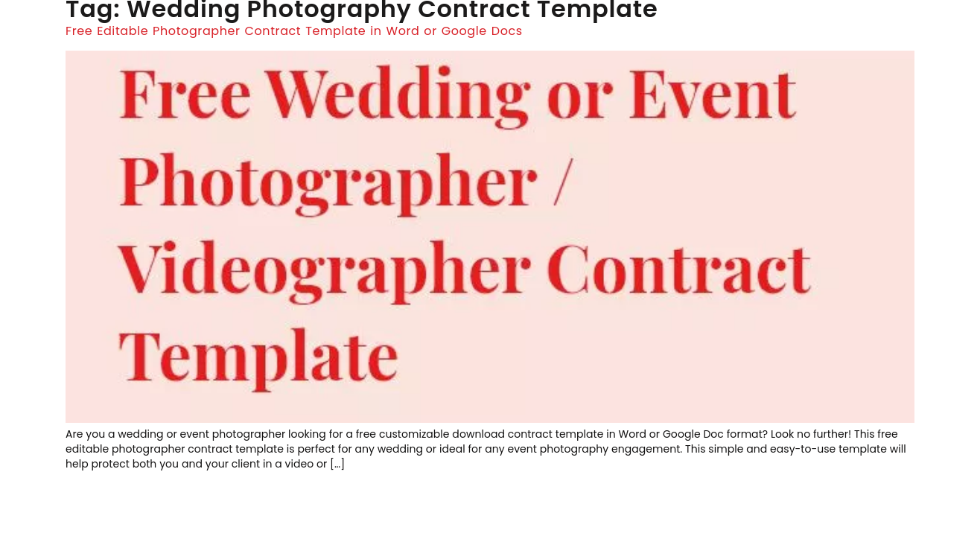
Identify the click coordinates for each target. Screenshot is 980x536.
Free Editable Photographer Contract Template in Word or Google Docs (294, 31)
